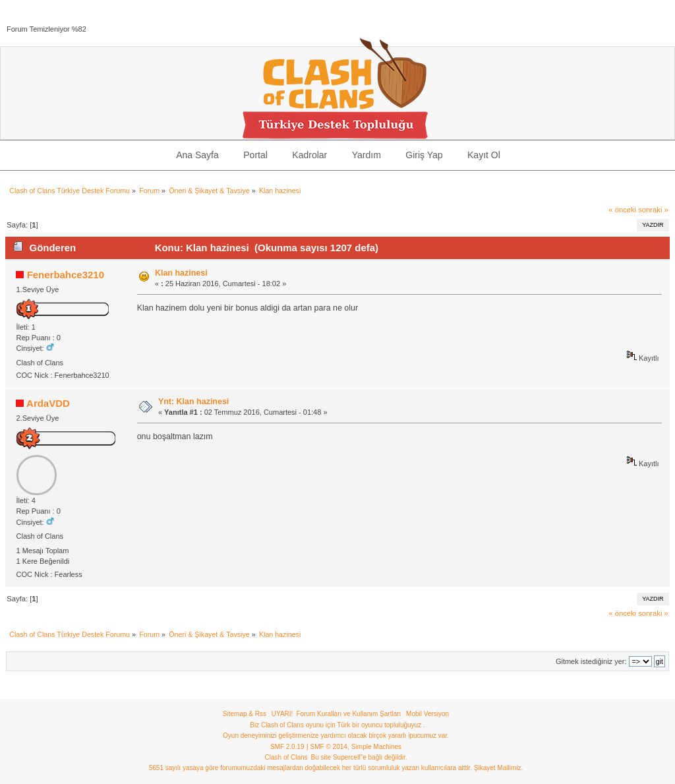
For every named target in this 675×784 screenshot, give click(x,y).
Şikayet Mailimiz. (498, 768)
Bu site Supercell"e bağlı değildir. (359, 757)
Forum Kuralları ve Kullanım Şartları (348, 714)
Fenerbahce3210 (66, 275)
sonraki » (653, 210)
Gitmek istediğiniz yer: (591, 661)
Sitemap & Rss (245, 714)
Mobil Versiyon (427, 714)
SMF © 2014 (329, 747)
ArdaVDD (48, 403)
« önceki (622, 210)
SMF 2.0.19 (287, 747)
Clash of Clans (286, 757)
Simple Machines (376, 747)
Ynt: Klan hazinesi (193, 402)
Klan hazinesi (181, 273)
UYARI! (282, 714)
